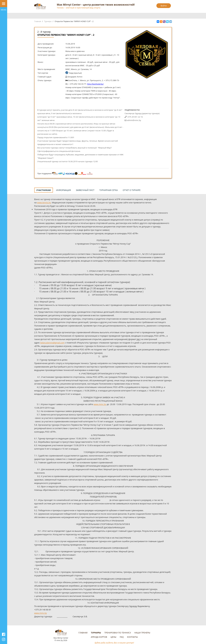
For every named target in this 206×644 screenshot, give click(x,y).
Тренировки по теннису (118, 633)
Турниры (48, 21)
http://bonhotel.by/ (95, 84)
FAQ (122, 637)
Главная (38, 21)
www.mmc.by (100, 404)
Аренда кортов (99, 637)
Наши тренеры (142, 633)
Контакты (132, 637)
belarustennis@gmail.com (52, 343)
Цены (113, 637)
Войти (164, 6)
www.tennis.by (44, 203)
